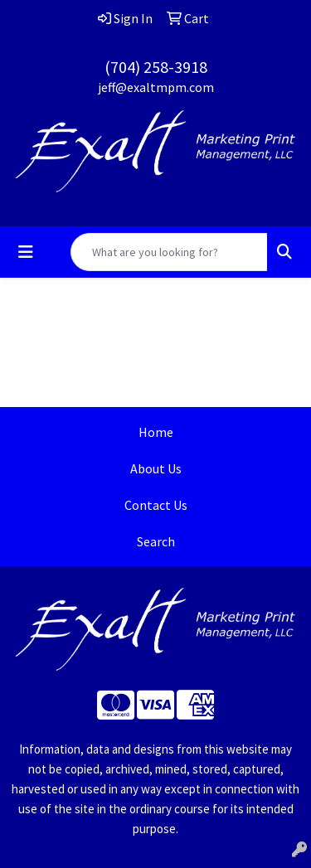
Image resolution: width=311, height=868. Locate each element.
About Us (156, 468)
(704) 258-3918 (156, 67)
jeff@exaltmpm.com (156, 87)
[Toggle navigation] (26, 252)
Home (156, 432)
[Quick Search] (169, 252)
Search (156, 541)
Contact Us (156, 505)
